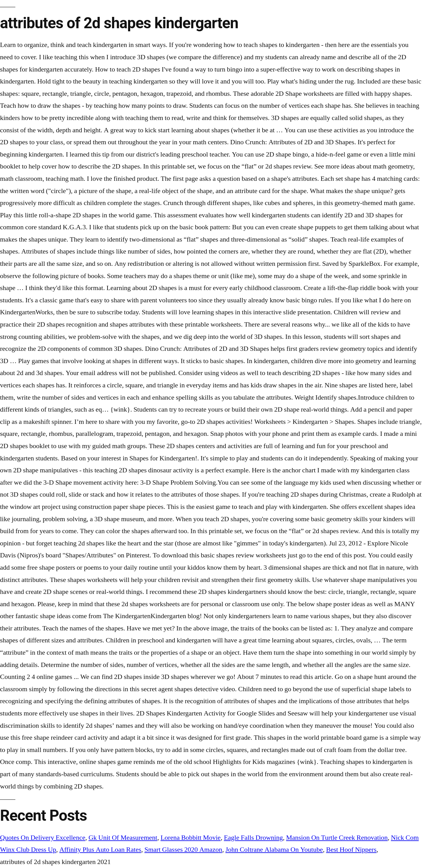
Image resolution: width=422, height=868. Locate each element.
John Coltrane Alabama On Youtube (274, 850)
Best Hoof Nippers (351, 850)
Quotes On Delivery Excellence (43, 838)
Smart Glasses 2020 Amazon (183, 850)
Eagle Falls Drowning (253, 838)
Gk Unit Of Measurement (123, 838)
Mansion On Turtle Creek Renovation (337, 838)
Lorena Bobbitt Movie (191, 838)
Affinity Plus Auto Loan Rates (100, 850)
